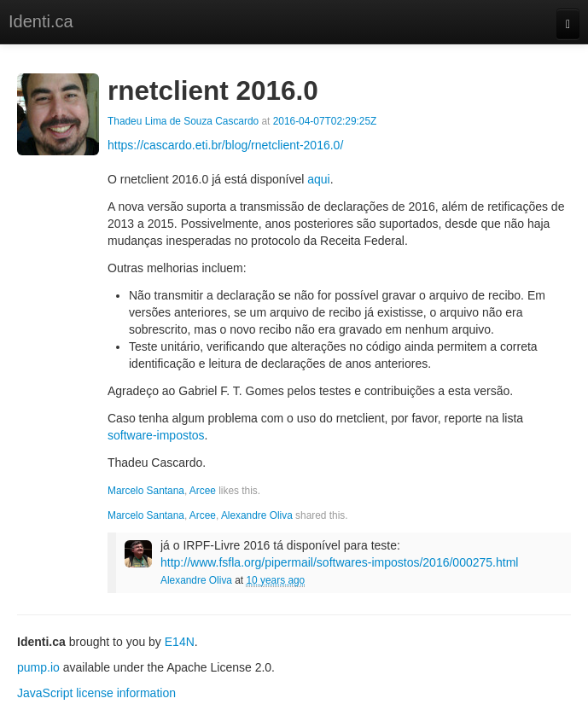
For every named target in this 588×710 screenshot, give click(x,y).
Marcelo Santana (146, 491)
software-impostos (156, 435)
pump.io (38, 667)
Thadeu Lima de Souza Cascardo (183, 121)
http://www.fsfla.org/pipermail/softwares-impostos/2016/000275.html (339, 562)
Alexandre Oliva (257, 515)
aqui (318, 179)
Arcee (203, 491)
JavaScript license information (96, 693)
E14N (180, 642)
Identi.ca (41, 21)
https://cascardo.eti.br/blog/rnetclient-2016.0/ (225, 145)
